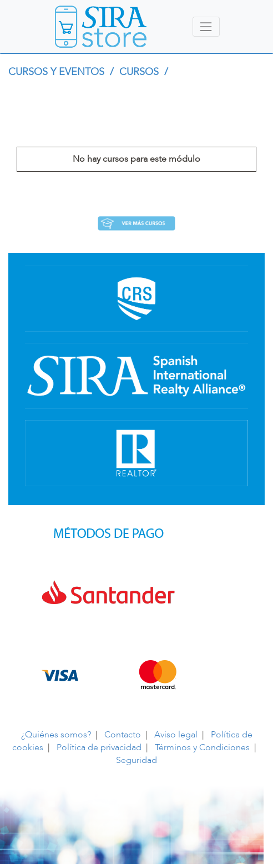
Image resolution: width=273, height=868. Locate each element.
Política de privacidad (99, 747)
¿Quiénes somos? (56, 735)
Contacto (123, 735)
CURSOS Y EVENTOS (58, 72)
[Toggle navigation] (206, 26)
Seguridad (136, 760)
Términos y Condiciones (202, 747)
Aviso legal (176, 735)
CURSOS (140, 72)
